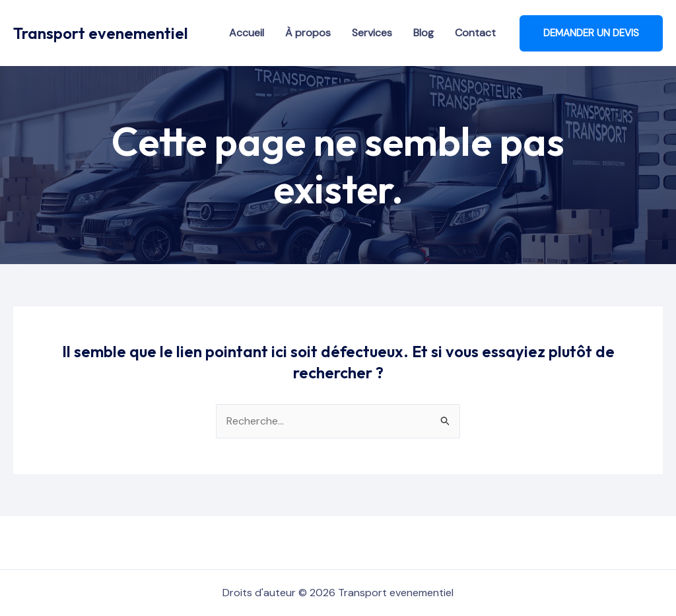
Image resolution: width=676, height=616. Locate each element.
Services (372, 33)
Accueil (247, 33)
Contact (475, 33)
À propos (308, 33)
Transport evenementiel (101, 33)
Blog (423, 33)
